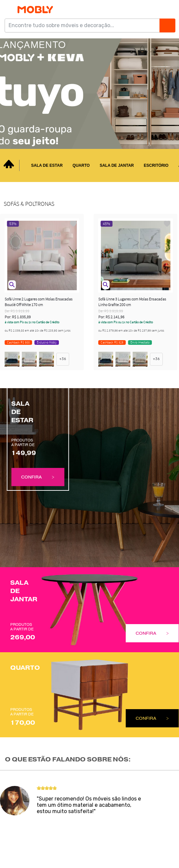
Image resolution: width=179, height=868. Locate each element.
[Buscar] (167, 25)
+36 (63, 359)
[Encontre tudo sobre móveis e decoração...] (84, 25)
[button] (12, 285)
